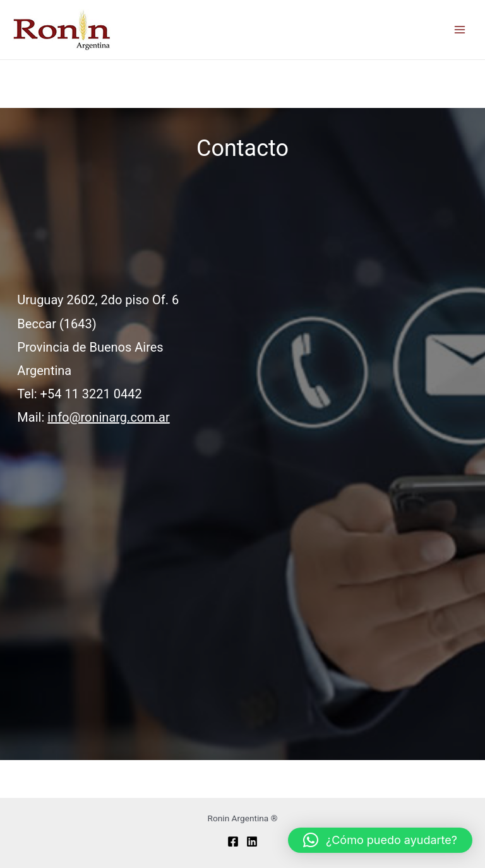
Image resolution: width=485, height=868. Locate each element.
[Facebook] (233, 841)
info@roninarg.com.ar (109, 417)
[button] (380, 840)
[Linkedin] (252, 841)
